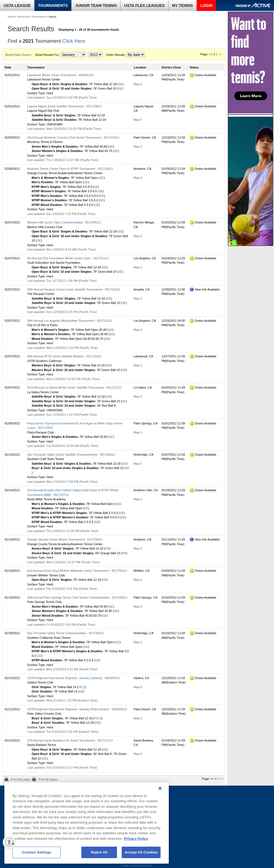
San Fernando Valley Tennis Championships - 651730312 (65, 633)
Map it (138, 84)
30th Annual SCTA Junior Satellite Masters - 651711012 (64, 356)
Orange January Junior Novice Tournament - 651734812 (65, 539)
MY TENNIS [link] (182, 5)
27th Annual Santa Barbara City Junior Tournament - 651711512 (70, 740)
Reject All (99, 852)
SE (121, 84)
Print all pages (48, 779)
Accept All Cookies (141, 852)
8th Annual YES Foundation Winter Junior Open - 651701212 (68, 258)
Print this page (20, 779)
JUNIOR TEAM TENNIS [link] (96, 5)
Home (11, 17)
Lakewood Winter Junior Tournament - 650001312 (61, 75)
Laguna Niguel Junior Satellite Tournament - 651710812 (64, 106)
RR (107, 548)
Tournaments (39, 17)
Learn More (251, 96)
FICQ (82, 687)
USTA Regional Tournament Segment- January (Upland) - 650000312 (73, 678)
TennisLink (23, 17)
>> (220, 54)
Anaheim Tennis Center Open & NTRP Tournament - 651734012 (70, 169)
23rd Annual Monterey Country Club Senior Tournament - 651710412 (73, 137)
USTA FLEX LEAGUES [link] (144, 5)
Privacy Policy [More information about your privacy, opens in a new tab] (136, 839)
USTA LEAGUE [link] (17, 5)
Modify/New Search (18, 55)
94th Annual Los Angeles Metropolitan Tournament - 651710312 (70, 321)
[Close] (160, 788)
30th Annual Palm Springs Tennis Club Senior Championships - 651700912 (77, 597)
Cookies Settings (37, 852)
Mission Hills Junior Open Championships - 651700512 (64, 222)
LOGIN (206, 5)
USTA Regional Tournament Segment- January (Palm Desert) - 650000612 (77, 709)
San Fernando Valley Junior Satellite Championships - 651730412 (71, 455)
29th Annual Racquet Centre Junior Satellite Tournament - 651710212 (74, 289)
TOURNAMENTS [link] (53, 5)
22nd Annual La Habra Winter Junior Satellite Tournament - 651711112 (74, 387)
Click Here (74, 41)
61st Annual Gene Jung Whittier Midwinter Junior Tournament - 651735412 (77, 571)
